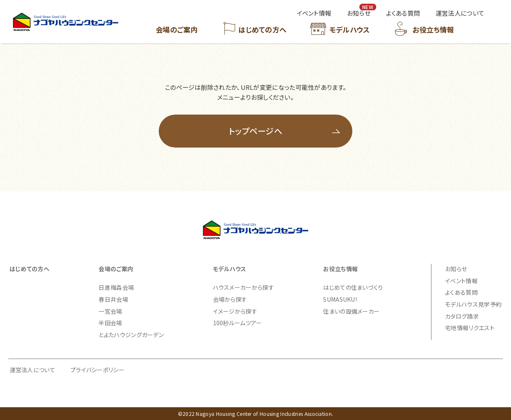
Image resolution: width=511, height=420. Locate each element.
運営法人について (33, 370)
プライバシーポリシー (97, 370)
